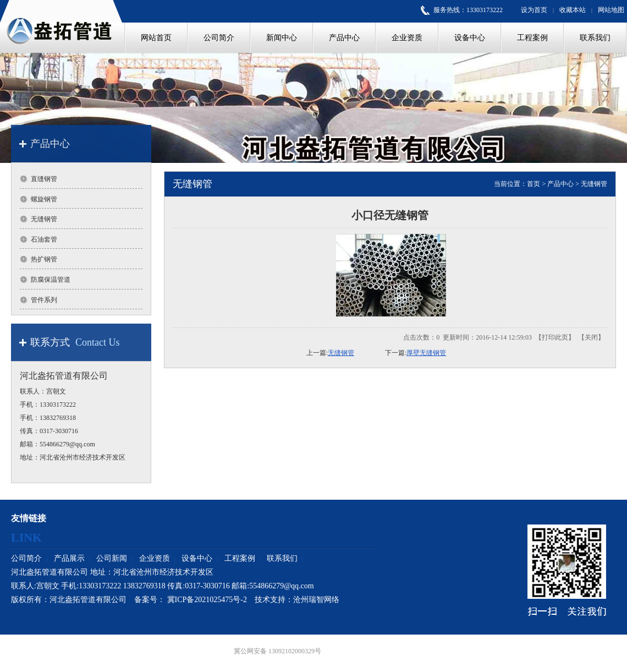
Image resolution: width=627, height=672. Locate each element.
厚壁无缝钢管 (426, 353)
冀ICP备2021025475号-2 (207, 600)
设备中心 (197, 558)
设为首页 (534, 10)
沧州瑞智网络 (316, 600)
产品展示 (69, 558)
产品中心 (560, 184)
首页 (533, 184)
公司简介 (26, 558)
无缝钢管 (594, 184)
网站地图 (611, 10)
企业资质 (155, 558)
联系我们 (282, 558)
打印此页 (555, 337)
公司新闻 (112, 558)
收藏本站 (573, 10)
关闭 (591, 337)
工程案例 (240, 558)
